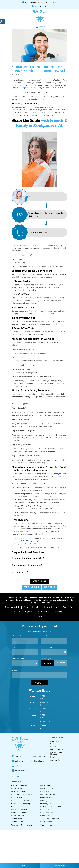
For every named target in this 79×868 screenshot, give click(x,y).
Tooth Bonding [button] (17, 822)
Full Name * (16, 636)
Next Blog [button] (50, 587)
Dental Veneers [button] (46, 822)
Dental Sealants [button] (18, 816)
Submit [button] (39, 683)
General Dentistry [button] (47, 797)
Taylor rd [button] (29, 612)
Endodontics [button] (45, 791)
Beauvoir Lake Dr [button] (32, 607)
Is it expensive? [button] (20, 572)
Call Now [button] (20, 866)
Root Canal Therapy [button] (48, 813)
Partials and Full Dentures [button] (51, 807)
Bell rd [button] (17, 612)
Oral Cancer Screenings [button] (21, 804)
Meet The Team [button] (57, 746)
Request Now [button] (59, 866)
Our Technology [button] (57, 749)
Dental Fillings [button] (17, 797)
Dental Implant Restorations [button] (23, 801)
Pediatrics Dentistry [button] (19, 810)
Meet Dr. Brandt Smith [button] (57, 742)
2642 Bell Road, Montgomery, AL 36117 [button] (40, 2)
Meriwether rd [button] (51, 607)
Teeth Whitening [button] (18, 819)
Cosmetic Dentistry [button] (19, 785)
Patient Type (46, 659)
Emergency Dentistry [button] (20, 791)
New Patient (48, 663)
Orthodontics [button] (17, 807)
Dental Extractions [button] (48, 794)
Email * (44, 636)
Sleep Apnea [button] (46, 816)
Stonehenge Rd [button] (12, 607)
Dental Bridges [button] (46, 785)
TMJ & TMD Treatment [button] (50, 819)
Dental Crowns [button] (17, 788)
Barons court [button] (44, 612)
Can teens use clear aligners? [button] (27, 565)
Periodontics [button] (45, 810)
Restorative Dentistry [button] (20, 813)
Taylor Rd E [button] (40, 616)
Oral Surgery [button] (46, 804)
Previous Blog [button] (31, 587)
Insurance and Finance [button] (56, 753)
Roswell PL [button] (60, 612)
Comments (16, 670)
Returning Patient (61, 663)
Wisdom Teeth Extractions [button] (22, 825)
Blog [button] (52, 757)
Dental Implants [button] (47, 788)
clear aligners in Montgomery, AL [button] (31, 88)
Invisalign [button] (44, 801)
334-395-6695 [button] (40, 6)
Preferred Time (18, 659)
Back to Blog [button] (39, 581)
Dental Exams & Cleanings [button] (22, 794)
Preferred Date (47, 647)
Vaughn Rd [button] (67, 607)
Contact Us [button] (55, 760)
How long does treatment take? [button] (28, 558)
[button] (3, 22)
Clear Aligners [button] (46, 825)
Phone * (15, 647)
